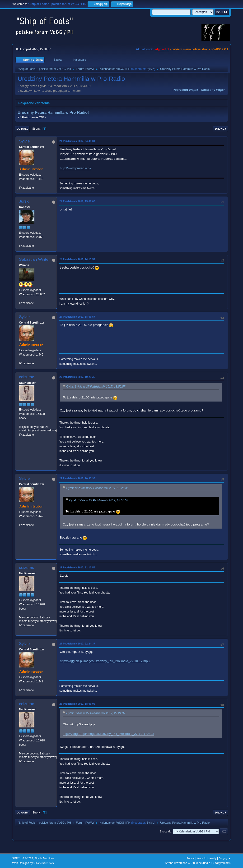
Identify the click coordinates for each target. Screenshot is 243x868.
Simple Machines (44, 858)
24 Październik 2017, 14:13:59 (77, 259)
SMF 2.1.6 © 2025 (23, 858)
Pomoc (191, 858)
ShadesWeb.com (44, 863)
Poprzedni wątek (185, 90)
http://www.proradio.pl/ (75, 168)
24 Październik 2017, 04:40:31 (77, 141)
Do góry (23, 813)
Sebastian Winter (34, 259)
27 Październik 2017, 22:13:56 (77, 567)
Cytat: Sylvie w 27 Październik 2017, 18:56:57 (96, 387)
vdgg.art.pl (162, 49)
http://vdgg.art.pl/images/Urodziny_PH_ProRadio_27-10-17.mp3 (105, 661)
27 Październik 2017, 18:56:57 (77, 317)
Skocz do (166, 831)
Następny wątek (213, 90)
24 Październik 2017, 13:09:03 (77, 201)
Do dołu (22, 129)
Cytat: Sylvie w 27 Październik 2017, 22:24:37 (96, 713)
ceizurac (26, 377)
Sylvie (150, 69)
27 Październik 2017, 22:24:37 (77, 644)
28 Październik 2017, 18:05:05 (77, 704)
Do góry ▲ (225, 858)
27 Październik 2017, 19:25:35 (77, 377)
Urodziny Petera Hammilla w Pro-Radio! (53, 112)
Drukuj (220, 129)
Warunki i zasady (207, 858)
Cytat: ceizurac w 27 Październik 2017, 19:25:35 (97, 488)
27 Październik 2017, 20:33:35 (77, 478)
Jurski (24, 201)
